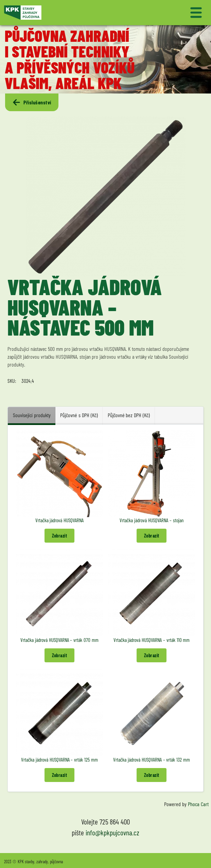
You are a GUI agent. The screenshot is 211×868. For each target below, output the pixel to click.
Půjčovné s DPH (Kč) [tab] (79, 415)
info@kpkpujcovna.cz (112, 832)
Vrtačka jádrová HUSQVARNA (60, 520)
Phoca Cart (198, 804)
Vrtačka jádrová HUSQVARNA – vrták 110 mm (152, 640)
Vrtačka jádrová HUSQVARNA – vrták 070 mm (59, 640)
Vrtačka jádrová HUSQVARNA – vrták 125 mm (59, 760)
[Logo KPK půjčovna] (54, 13)
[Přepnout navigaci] (158, 13)
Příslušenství (32, 102)
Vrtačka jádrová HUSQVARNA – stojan (151, 520)
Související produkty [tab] (32, 415)
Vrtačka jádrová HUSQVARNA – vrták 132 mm (152, 760)
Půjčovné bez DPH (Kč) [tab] (129, 415)
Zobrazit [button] (60, 536)
